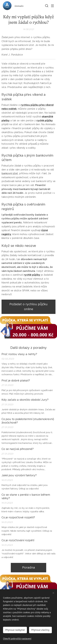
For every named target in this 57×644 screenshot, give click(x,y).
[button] (46, 6)
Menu (52, 6)
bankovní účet (10, 173)
